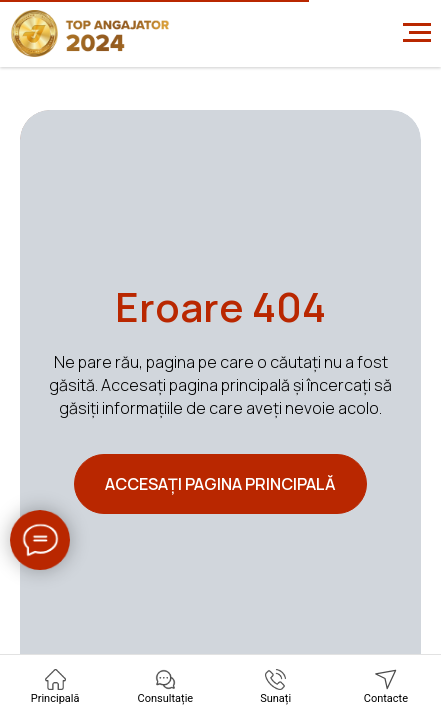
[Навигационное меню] (417, 33)
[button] (166, 687)
